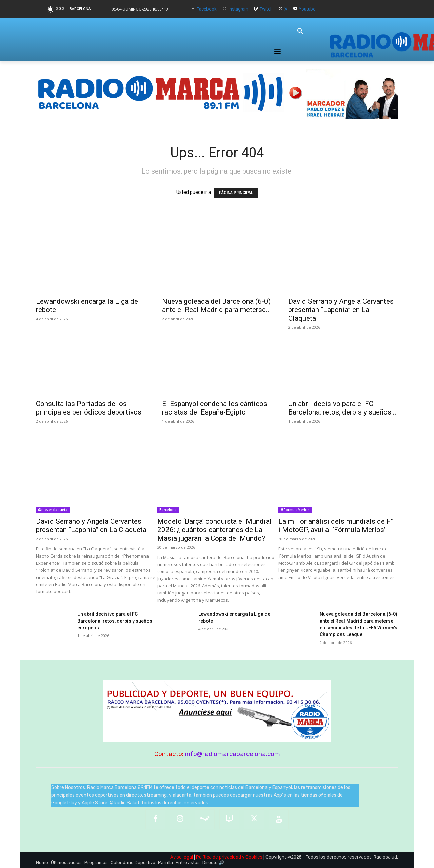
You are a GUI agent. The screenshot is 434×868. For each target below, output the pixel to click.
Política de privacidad (219, 857)
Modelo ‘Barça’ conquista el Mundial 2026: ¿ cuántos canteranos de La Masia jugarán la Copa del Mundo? (214, 530)
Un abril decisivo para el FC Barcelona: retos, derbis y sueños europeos (115, 621)
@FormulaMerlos (295, 510)
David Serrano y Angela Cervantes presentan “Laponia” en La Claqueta (341, 310)
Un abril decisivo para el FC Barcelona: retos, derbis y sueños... (342, 408)
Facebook (207, 9)
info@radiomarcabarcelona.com (233, 754)
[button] (300, 32)
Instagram (238, 9)
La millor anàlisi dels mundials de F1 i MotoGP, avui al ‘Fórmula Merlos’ (337, 526)
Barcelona (168, 510)
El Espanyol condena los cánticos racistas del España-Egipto (215, 408)
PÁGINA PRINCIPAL (236, 193)
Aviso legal (182, 857)
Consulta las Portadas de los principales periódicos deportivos (89, 408)
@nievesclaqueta (53, 510)
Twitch (266, 9)
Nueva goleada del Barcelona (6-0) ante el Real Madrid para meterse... (216, 306)
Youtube (307, 9)
